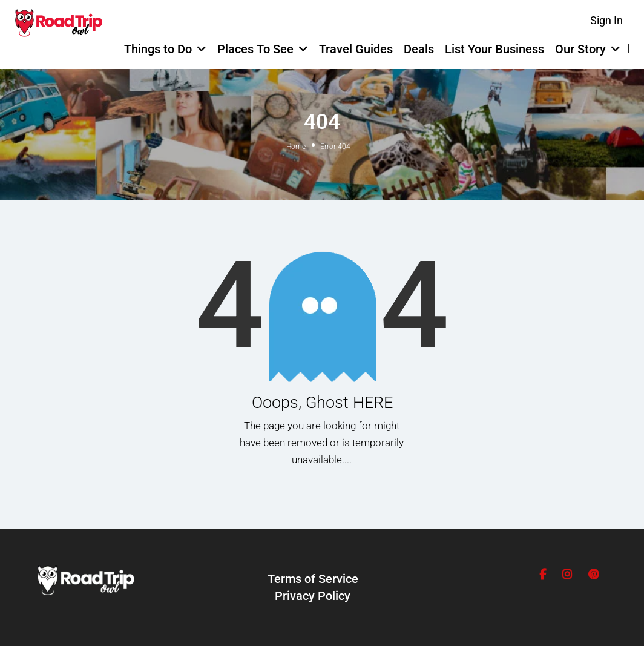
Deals (419, 49)
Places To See (255, 49)
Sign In (606, 20)
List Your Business (494, 49)
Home (296, 147)
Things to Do (158, 49)
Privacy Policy (313, 596)
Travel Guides (356, 49)
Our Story (580, 49)
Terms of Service (313, 579)
